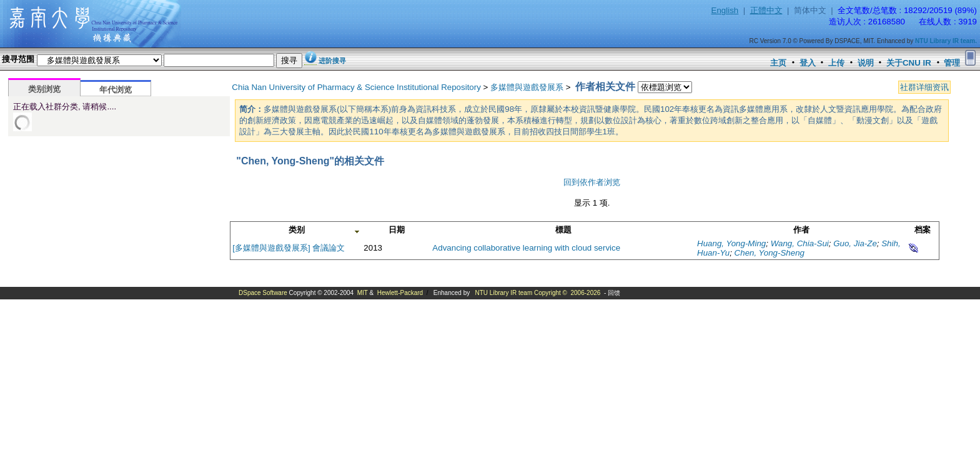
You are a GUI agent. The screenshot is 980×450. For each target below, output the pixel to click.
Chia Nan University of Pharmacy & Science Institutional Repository (356, 87)
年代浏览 (116, 90)
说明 (866, 63)
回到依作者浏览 (592, 182)
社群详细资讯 (924, 87)
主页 (778, 63)
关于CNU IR (909, 63)
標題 (563, 230)
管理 (952, 63)
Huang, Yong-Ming (731, 243)
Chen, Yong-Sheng (770, 253)
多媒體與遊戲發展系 (527, 87)
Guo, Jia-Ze (855, 243)
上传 (836, 63)
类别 (297, 230)
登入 (808, 63)
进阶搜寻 (332, 61)
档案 (923, 230)
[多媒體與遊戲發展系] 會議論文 (289, 248)
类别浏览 (44, 89)
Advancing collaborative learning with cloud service (526, 248)
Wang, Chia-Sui (800, 243)
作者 (801, 230)
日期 (397, 230)
